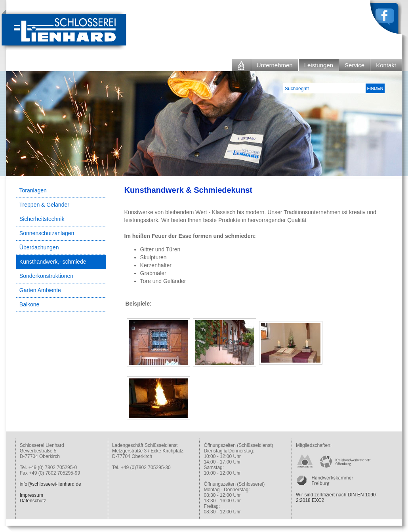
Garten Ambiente (40, 290)
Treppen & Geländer (44, 205)
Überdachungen (39, 247)
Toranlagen (33, 190)
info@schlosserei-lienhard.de (51, 484)
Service (355, 65)
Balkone (30, 304)
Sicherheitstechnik (42, 219)
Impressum (31, 495)
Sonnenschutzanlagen (47, 233)
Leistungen (319, 65)
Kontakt (386, 65)
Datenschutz (33, 501)
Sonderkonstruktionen (46, 276)
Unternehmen (275, 65)
